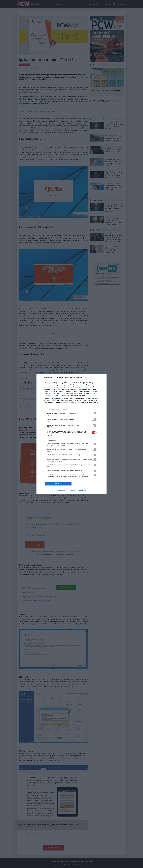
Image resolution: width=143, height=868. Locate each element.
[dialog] (71, 434)
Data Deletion (61, 490)
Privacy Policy (82, 490)
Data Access (71, 490)
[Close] (103, 378)
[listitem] (71, 409)
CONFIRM (58, 484)
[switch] (94, 413)
